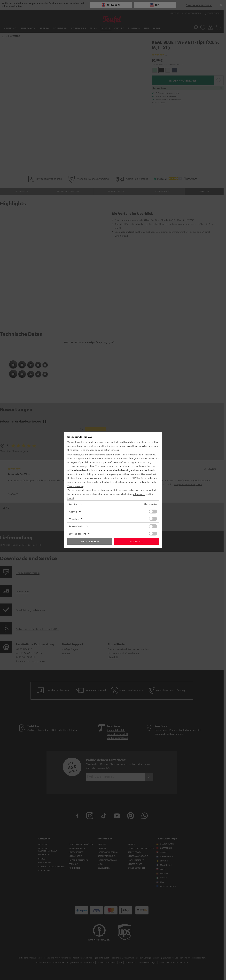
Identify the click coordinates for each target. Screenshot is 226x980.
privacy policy (140, 494)
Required (74, 504)
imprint (71, 498)
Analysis (73, 512)
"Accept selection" (77, 486)
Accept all (136, 541)
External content (77, 534)
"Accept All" (100, 474)
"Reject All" (97, 462)
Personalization (77, 526)
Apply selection (90, 541)
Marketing (74, 519)
